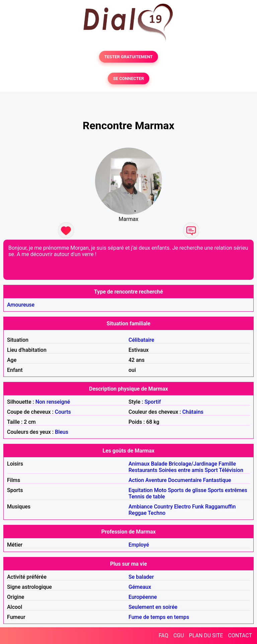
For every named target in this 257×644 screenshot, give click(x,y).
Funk (198, 507)
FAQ (163, 635)
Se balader (141, 577)
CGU (179, 635)
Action (136, 480)
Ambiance (141, 507)
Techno (157, 513)
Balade (159, 464)
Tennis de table (147, 497)
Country (163, 507)
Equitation (141, 490)
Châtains (193, 412)
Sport (211, 470)
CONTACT (240, 635)
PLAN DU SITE (206, 635)
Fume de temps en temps (159, 617)
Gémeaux (140, 587)
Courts (63, 412)
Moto (160, 490)
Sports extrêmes (228, 490)
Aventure (156, 480)
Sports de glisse (187, 490)
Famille (227, 464)
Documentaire (185, 480)
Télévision (231, 470)
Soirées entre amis (181, 470)
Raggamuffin (221, 507)
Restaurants (143, 470)
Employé (139, 545)
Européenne (143, 597)
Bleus (62, 432)
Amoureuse (21, 305)
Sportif (153, 402)
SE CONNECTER (128, 78)
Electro (182, 507)
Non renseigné (53, 402)
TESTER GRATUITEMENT (129, 57)
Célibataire (141, 340)
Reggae (138, 513)
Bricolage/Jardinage (193, 464)
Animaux (139, 464)
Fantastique (217, 480)
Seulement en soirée (153, 607)
